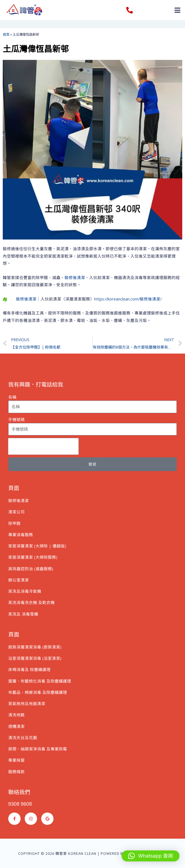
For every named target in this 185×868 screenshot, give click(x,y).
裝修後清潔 (75, 277)
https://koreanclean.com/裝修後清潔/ (128, 299)
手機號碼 (16, 419)
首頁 (6, 34)
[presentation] (43, 446)
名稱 (12, 397)
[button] (177, 10)
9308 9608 (20, 804)
